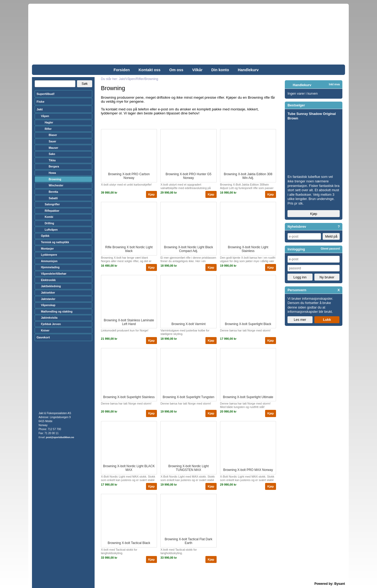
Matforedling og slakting (57, 312)
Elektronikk (48, 280)
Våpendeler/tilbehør (54, 274)
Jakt (40, 109)
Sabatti (53, 198)
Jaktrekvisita (49, 318)
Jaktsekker (48, 293)
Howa (52, 173)
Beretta (53, 192)
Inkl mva (334, 84)
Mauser (54, 148)
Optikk (45, 236)
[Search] (55, 84)
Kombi (49, 217)
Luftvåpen (51, 230)
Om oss (176, 70)
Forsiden (122, 70)
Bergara (54, 167)
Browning (55, 179)
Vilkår (197, 70)
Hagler (49, 123)
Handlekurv (248, 70)
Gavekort (43, 337)
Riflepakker (52, 211)
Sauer (52, 141)
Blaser (53, 135)
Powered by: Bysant (330, 584)
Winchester (56, 185)
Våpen (45, 116)
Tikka (52, 160)
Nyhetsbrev (297, 227)
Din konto (220, 70)
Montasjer (47, 249)
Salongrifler (52, 204)
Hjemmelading (50, 267)
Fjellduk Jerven (51, 324)
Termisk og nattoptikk (55, 242)
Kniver (45, 331)
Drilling (49, 223)
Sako (52, 154)
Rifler (48, 129)
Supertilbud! (46, 94)
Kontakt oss (149, 70)
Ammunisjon (49, 261)
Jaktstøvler (48, 299)
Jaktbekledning (51, 286)
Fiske (40, 102)
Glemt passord (330, 249)
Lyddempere (49, 255)
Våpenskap (48, 305)
